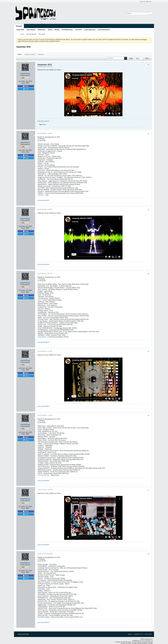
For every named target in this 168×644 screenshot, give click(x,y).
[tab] (20, 54)
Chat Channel (31, 30)
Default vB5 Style (24, 634)
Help (130, 634)
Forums (19, 26)
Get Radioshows (67, 30)
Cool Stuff (78, 30)
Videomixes (42, 30)
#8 (148, 554)
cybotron (41, 195)
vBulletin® (142, 640)
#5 (148, 351)
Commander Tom (44, 475)
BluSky (57, 30)
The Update (42, 34)
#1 (148, 65)
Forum (22, 34)
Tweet (26, 89)
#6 (148, 416)
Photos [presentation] (41, 55)
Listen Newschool (104, 30)
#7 (148, 490)
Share (26, 86)
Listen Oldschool (90, 30)
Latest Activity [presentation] (30, 55)
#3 (148, 210)
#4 (148, 274)
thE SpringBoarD (31, 34)
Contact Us (138, 634)
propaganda (42, 337)
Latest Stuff (20, 30)
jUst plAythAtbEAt (43, 121)
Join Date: (22, 81)
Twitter (50, 30)
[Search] (137, 14)
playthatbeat (25, 73)
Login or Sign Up (146, 2)
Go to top (148, 634)
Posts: (23, 83)
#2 (148, 134)
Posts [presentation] (20, 55)
